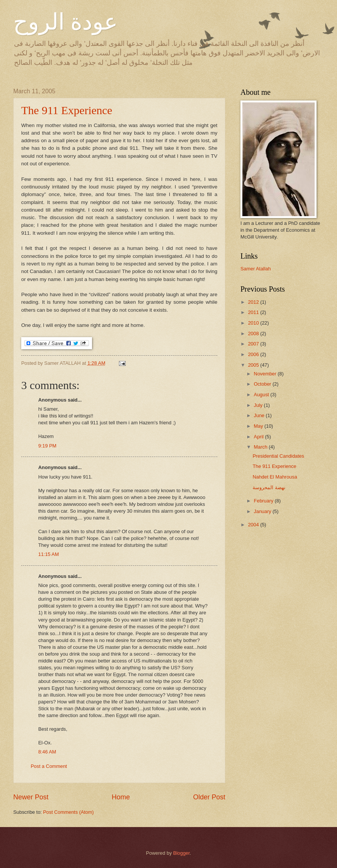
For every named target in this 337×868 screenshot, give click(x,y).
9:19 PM (47, 446)
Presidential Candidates (278, 456)
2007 (254, 344)
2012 (254, 302)
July (259, 405)
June (260, 415)
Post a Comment (49, 766)
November (266, 374)
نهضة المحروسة (269, 487)
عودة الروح (66, 22)
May (259, 426)
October (263, 384)
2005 (254, 365)
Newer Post (31, 797)
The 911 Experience (67, 110)
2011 (254, 312)
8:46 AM (47, 752)
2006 (254, 354)
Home (121, 797)
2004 (254, 525)
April (259, 437)
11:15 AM (48, 554)
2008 (254, 334)
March (261, 447)
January (263, 511)
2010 (254, 323)
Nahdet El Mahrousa (275, 477)
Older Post (209, 797)
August (262, 395)
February (264, 501)
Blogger (181, 853)
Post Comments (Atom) (69, 812)
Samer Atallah (256, 269)
